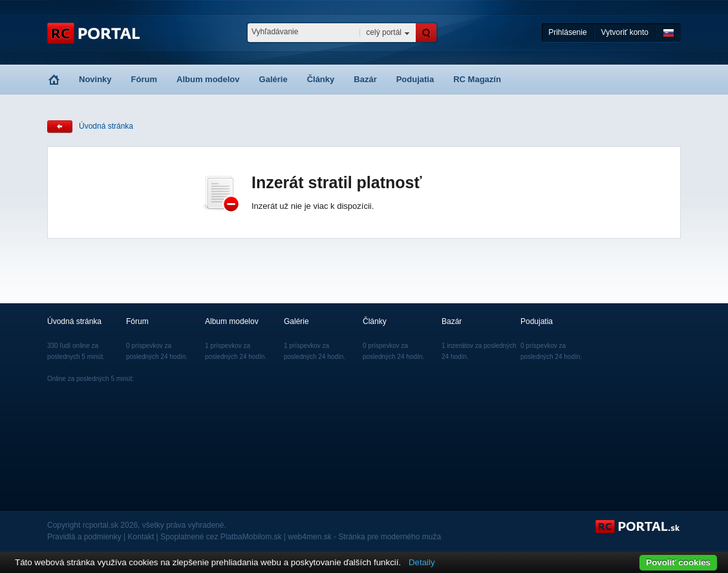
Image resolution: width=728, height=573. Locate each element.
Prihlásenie (567, 32)
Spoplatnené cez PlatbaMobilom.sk (221, 537)
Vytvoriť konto (625, 32)
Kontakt (141, 537)
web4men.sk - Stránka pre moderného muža (364, 537)
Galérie (273, 79)
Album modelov (208, 79)
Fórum (144, 79)
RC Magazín (477, 79)
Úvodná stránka (106, 126)
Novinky (95, 79)
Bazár (365, 79)
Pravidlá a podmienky (84, 537)
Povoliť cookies (678, 562)
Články (321, 79)
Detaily (422, 562)
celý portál (384, 32)
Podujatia (415, 79)
